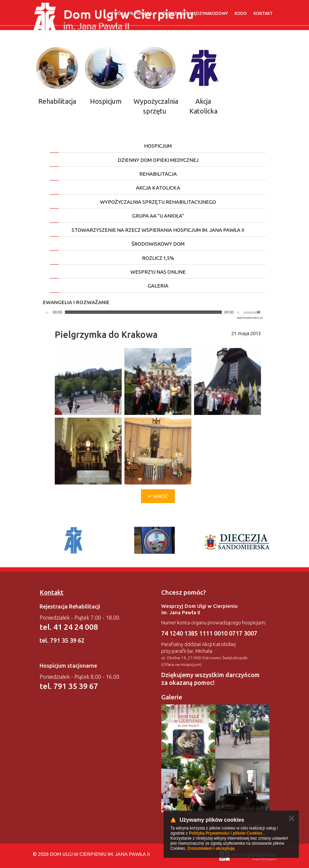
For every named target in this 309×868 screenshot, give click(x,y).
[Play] (47, 312)
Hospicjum (106, 101)
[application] (153, 312)
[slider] (143, 312)
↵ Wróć (158, 496)
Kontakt (263, 13)
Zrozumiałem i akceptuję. (211, 848)
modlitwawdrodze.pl (250, 318)
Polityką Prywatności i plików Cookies (226, 833)
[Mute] (239, 312)
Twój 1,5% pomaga (132, 13)
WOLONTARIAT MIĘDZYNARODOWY (193, 13)
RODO (241, 13)
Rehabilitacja (57, 101)
